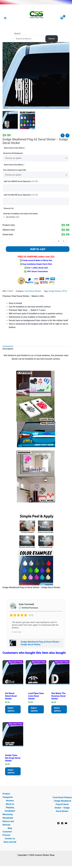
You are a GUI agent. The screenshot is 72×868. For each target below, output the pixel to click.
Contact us (10, 839)
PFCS (65, 291)
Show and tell (10, 842)
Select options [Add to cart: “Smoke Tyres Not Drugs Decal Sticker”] (11, 771)
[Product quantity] (59, 241)
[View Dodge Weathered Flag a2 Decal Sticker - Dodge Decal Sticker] (10, 120)
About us (10, 804)
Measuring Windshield (8, 816)
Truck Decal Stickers (33, 291)
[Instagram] (62, 823)
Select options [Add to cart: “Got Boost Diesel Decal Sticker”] (11, 709)
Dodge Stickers (55, 291)
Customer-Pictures (8, 834)
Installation (10, 811)
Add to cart (38, 249)
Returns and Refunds (8, 823)
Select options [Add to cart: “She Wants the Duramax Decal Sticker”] (57, 709)
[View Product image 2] (27, 120)
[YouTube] (66, 823)
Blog (10, 828)
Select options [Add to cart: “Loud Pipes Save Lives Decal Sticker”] (34, 709)
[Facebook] (58, 823)
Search (17, 34)
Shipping (10, 808)
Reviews (10, 801)
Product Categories (8, 796)
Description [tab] (8, 349)
